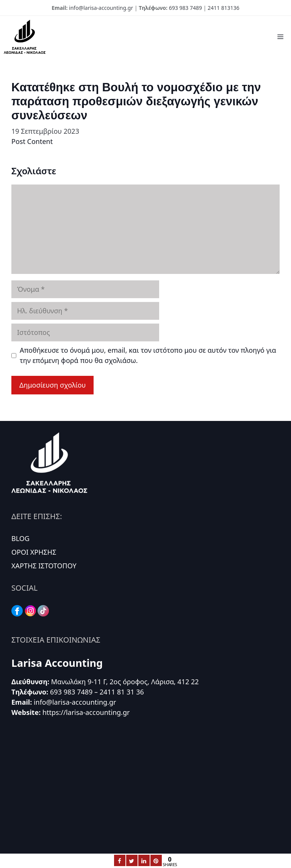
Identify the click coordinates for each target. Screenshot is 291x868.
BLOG (20, 538)
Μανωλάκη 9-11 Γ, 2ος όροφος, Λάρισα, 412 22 (125, 682)
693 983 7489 (185, 8)
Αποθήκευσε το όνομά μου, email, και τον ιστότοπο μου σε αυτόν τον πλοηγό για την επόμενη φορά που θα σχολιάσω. (148, 355)
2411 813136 (224, 8)
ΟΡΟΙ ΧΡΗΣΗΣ (34, 552)
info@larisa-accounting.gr (101, 8)
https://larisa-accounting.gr (86, 712)
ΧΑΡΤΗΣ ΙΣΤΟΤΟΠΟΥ (44, 566)
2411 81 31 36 (122, 692)
